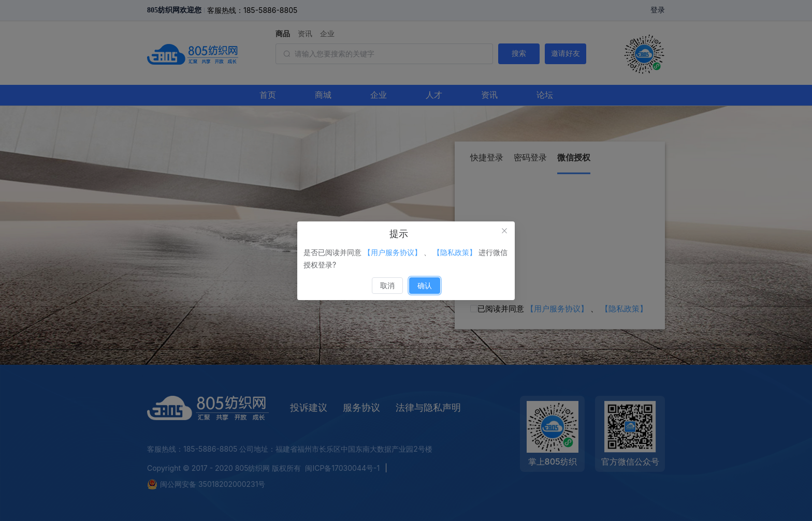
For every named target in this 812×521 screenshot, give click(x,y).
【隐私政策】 (455, 252)
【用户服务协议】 (393, 252)
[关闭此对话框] (504, 232)
